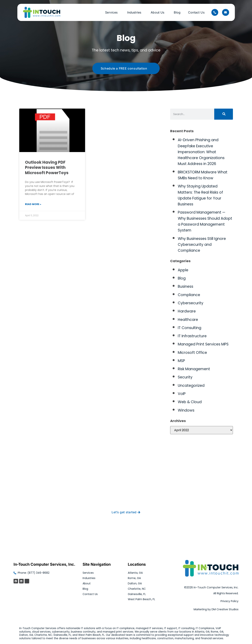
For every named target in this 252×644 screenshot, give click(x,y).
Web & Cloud (190, 402)
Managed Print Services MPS (203, 344)
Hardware (187, 311)
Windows (186, 410)
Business (186, 286)
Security (185, 377)
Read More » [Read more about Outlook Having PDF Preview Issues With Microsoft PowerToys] (33, 204)
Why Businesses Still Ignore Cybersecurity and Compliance (202, 245)
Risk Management (194, 369)
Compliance (189, 295)
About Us (158, 12)
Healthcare (188, 320)
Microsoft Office (192, 353)
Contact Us (196, 12)
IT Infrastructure (192, 336)
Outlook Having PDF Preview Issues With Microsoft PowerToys (47, 167)
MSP (181, 361)
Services (112, 12)
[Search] (223, 114)
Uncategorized (191, 386)
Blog (177, 12)
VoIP (182, 394)
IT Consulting (190, 328)
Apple (183, 270)
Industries (135, 12)
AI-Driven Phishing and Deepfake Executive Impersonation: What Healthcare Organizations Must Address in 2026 (201, 152)
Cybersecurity (191, 303)
